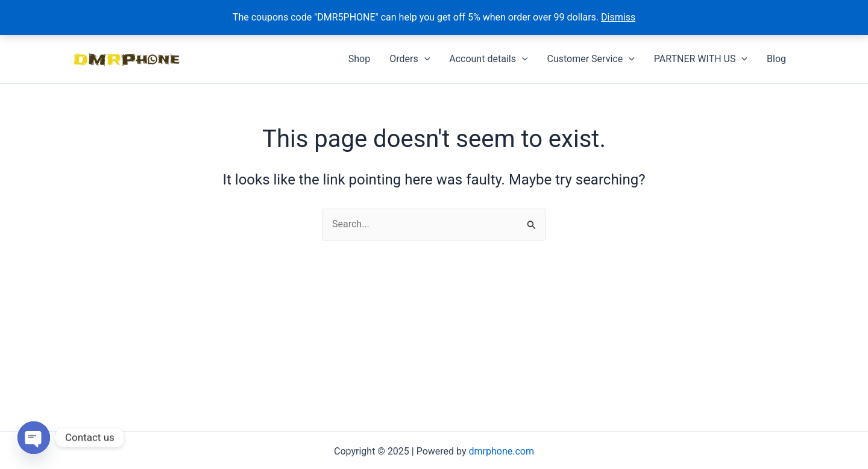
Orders (410, 59)
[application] (424, 59)
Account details (488, 59)
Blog (776, 59)
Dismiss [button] (618, 17)
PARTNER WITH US (701, 59)
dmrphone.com (502, 451)
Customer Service (590, 59)
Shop (359, 59)
